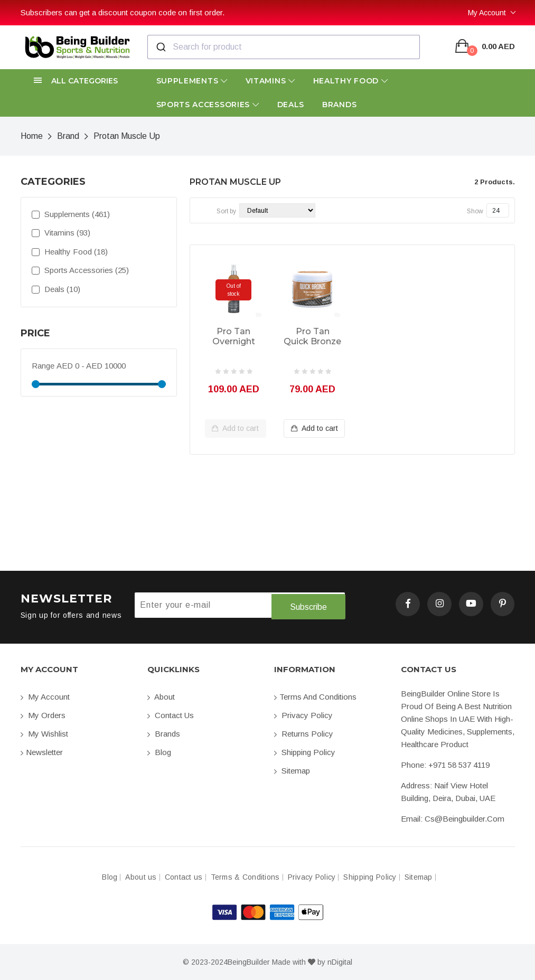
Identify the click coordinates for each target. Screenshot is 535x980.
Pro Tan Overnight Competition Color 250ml (233, 337)
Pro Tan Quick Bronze (312, 336)
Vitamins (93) (61, 233)
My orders (43, 715)
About (161, 696)
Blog (159, 752)
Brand (68, 136)
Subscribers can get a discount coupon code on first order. (123, 12)
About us (141, 877)
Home (32, 136)
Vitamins (270, 81)
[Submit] (160, 47)
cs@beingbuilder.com (464, 818)
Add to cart (235, 428)
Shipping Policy (305, 752)
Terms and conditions (315, 696)
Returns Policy (304, 733)
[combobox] (284, 47)
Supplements (192, 81)
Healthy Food (351, 81)
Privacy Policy (303, 715)
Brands (339, 105)
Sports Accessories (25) (80, 270)
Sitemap (292, 770)
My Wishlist (44, 733)
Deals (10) (56, 289)
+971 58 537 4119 (459, 764)
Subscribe (308, 605)
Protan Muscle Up (127, 136)
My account (45, 696)
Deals (291, 105)
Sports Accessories (208, 105)
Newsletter (42, 752)
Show (475, 211)
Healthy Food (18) (70, 252)
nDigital (340, 962)
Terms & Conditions (245, 877)
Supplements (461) (71, 214)
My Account (487, 13)
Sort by (226, 211)
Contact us (171, 715)
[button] (78, 81)
